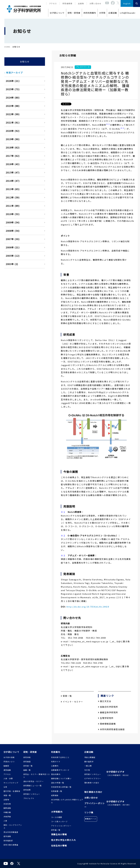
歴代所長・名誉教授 (12, 791)
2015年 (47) (13, 172)
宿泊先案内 (56, 774)
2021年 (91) (13, 123)
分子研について (57, 13)
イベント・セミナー (72, 702)
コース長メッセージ (59, 821)
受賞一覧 (66, 696)
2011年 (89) (13, 206)
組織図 (6, 766)
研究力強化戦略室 (11, 845)
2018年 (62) (13, 148)
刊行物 (87, 770)
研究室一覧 (56, 830)
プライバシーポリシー (95, 805)
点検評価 (7, 816)
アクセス (53, 3)
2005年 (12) (13, 256)
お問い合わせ (95, 3)
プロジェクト (29, 798)
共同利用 (7, 804)
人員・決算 (8, 778)
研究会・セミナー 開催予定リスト (37, 776)
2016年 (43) (13, 164)
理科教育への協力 (92, 783)
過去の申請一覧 (58, 783)
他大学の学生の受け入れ (64, 840)
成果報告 (55, 795)
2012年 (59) (13, 197)
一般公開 (88, 766)
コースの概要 (57, 817)
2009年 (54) (13, 222)
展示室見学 (89, 761)
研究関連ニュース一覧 (33, 786)
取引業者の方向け (93, 792)
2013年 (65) (13, 189)
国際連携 (7, 808)
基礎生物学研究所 (108, 712)
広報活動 (113, 13)
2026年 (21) (13, 81)
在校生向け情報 (59, 846)
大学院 (102, 13)
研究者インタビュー (32, 794)
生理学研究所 (106, 718)
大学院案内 (57, 812)
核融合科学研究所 (108, 707)
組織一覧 (27, 770)
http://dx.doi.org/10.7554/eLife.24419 (88, 607)
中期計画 (7, 812)
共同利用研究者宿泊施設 (111, 729)
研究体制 (27, 757)
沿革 (5, 787)
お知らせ (25, 62)
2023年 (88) (13, 106)
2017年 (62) (13, 156)
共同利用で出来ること (60, 757)
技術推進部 (8, 841)
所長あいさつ (9, 761)
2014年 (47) (13, 181)
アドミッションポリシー (61, 826)
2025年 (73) (13, 89)
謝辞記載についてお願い (61, 778)
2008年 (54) (13, 231)
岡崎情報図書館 (107, 724)
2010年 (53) (13, 214)
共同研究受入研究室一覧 (61, 787)
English (127, 3)
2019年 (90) (13, 139)
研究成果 (27, 790)
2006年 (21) (13, 247)
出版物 (81, 3)
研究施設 (27, 761)
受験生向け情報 (59, 834)
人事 (5, 821)
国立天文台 (105, 701)
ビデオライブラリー (93, 778)
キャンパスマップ (11, 783)
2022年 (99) (13, 114)
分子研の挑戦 (9, 757)
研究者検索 (67, 3)
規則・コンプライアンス (13, 826)
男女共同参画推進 (11, 832)
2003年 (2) (12, 264)
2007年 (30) (13, 239)
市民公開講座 (90, 757)
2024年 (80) (13, 98)
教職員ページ (91, 819)
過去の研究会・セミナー (34, 781)
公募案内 (55, 766)
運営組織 (7, 770)
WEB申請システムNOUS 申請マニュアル (67, 801)
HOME (7, 47)
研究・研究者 (74, 13)
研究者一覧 (28, 766)
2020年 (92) (13, 131)
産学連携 (7, 836)
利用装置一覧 (57, 791)
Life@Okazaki (128, 13)
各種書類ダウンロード (60, 770)
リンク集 (89, 812)
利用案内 (56, 752)
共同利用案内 (90, 13)
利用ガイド (56, 761)
